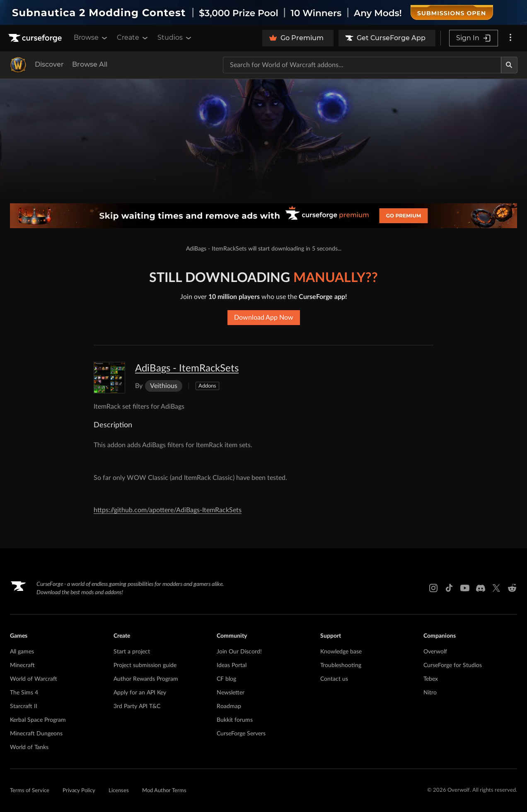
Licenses (119, 791)
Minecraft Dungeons (36, 734)
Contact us (334, 679)
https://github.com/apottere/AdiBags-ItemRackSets (168, 510)
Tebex (431, 679)
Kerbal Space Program (38, 720)
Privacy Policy (79, 791)
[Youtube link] (465, 588)
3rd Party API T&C (137, 706)
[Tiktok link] (449, 588)
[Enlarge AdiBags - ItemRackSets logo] (109, 378)
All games (22, 652)
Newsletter (231, 693)
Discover (49, 64)
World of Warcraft (34, 679)
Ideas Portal (232, 665)
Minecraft (22, 665)
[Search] (509, 65)
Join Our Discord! (239, 652)
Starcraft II (24, 706)
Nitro (430, 693)
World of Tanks (29, 747)
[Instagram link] (433, 588)
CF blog (226, 679)
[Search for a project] (362, 65)
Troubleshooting (341, 665)
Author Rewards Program (146, 679)
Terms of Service (30, 791)
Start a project (132, 652)
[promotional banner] (263, 12)
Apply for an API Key (140, 693)
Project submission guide (145, 665)
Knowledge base (341, 652)
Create (133, 38)
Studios (175, 38)
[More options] (510, 38)
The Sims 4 (24, 693)
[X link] (496, 588)
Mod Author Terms (164, 791)
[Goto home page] (36, 38)
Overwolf (435, 652)
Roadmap (229, 706)
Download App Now (264, 318)
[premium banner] (263, 216)
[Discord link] (481, 588)
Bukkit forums (235, 720)
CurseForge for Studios (453, 665)
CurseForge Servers (241, 734)
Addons (207, 386)
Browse (91, 38)
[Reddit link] (512, 588)
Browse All (90, 64)
